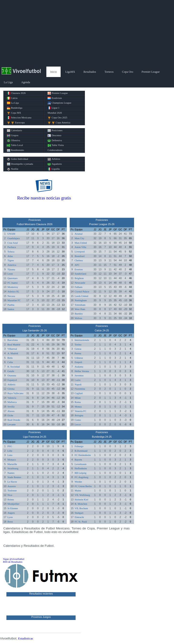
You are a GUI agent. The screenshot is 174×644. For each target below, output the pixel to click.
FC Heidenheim (83, 455)
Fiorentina (80, 389)
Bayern (78, 460)
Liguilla (54, 169)
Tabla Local (15, 145)
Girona (11, 389)
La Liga (8, 82)
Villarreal (12, 349)
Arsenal (79, 234)
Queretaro (12, 278)
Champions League (59, 103)
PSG (10, 446)
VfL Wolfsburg (82, 495)
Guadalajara (13, 238)
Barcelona (12, 340)
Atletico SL (13, 292)
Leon (10, 274)
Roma (78, 402)
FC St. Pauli (81, 522)
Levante (11, 424)
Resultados (90, 72)
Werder (78, 482)
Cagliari (79, 393)
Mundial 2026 (55, 113)
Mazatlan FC (14, 300)
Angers (11, 513)
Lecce (78, 424)
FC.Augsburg (82, 477)
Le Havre (12, 482)
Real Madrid (14, 345)
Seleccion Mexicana (19, 118)
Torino (78, 345)
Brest (10, 522)
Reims (11, 500)
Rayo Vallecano (15, 393)
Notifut (13, 169)
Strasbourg (13, 468)
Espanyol (12, 380)
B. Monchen (81, 504)
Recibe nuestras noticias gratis (44, 198)
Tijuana (11, 269)
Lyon (10, 517)
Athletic (11, 385)
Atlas (10, 256)
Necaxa (11, 296)
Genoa (78, 349)
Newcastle (80, 283)
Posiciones (55, 131)
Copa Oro (128, 72)
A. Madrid (13, 353)
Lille (10, 451)
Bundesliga (15, 108)
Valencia (12, 398)
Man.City (80, 238)
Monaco (12, 460)
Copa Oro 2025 (57, 118)
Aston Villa (80, 247)
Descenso (54, 136)
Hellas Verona (82, 371)
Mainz (78, 491)
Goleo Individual (18, 159)
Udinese (79, 358)
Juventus (79, 375)
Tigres (11, 260)
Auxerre (12, 486)
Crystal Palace (82, 292)
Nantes (11, 473)
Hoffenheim (81, 468)
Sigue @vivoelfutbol (14, 559)
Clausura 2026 (16, 93)
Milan (78, 398)
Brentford (80, 256)
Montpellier (13, 504)
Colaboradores (55, 150)
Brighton (79, 278)
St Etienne (13, 508)
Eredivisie (55, 98)
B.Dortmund (81, 451)
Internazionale (82, 340)
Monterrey (13, 287)
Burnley (79, 314)
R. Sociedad (14, 367)
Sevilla (11, 407)
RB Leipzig (80, 473)
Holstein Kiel (81, 500)
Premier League (151, 72)
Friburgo (79, 446)
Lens (10, 455)
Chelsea (79, 260)
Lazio (77, 380)
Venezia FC (80, 411)
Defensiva (55, 140)
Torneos (109, 72)
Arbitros (54, 159)
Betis (10, 358)
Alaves (11, 411)
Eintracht (79, 517)
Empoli (78, 362)
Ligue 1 (53, 108)
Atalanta (79, 367)
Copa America (59, 123)
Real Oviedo (14, 420)
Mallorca (12, 402)
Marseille (12, 464)
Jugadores (55, 164)
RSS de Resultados (13, 562)
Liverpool (80, 252)
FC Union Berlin (83, 486)
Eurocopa (16, 123)
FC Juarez (12, 283)
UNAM (11, 234)
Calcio (12, 98)
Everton (79, 269)
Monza (78, 407)
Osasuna (12, 375)
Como (78, 420)
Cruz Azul (13, 243)
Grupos (13, 136)
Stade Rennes (14, 477)
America (12, 265)
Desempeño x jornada (20, 164)
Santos (11, 309)
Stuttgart (79, 513)
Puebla (11, 305)
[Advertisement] (87, 33)
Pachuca (12, 247)
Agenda (26, 82)
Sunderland (80, 274)
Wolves (78, 318)
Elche (10, 415)
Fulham (79, 287)
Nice (10, 495)
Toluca (11, 252)
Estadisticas (26, 638)
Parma (78, 353)
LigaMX (70, 72)
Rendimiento (15, 150)
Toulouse (12, 491)
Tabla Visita (56, 145)
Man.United (81, 243)
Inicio (53, 72)
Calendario (14, 131)
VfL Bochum (81, 508)
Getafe (11, 371)
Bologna (79, 415)
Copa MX (14, 113)
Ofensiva (13, 140)
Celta (10, 362)
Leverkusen (81, 464)
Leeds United (81, 296)
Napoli (78, 385)
